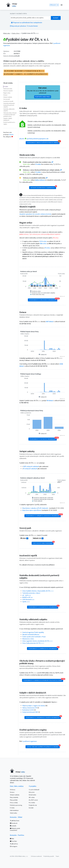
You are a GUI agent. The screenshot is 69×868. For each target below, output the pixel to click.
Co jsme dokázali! (34, 790)
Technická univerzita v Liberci (31, 593)
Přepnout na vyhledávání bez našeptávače (27, 23)
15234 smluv (43, 241)
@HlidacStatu (15, 821)
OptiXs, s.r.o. (26, 602)
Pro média (32, 803)
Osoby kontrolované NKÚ (30, 712)
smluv (43, 244)
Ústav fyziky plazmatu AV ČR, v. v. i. (33, 643)
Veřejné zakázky (8, 97)
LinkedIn (13, 826)
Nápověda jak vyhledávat (18, 26)
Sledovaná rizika (8, 89)
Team (57, 856)
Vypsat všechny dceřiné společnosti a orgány (43, 746)
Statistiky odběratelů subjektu (9, 110)
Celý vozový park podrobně (43, 543)
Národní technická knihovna (31, 635)
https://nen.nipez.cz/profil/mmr (32, 510)
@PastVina (14, 844)
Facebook (14, 823)
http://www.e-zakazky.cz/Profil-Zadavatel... (36, 508)
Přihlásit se (54, 5)
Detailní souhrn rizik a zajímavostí (43, 187)
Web (12, 839)
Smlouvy (13, 790)
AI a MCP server (33, 800)
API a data (32, 797)
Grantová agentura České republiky (33, 632)
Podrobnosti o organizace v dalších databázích (43, 717)
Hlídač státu (7, 33)
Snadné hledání (32, 26)
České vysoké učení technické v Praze (34, 637)
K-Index (6, 87)
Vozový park (7, 99)
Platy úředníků (14, 797)
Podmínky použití (49, 856)
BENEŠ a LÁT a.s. (28, 597)
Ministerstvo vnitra (28, 639)
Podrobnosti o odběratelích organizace (43, 648)
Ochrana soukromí (36, 856)
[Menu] (62, 5)
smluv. (56, 238)
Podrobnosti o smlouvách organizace (43, 300)
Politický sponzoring (16, 805)
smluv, (48, 248)
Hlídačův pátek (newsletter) (15, 829)
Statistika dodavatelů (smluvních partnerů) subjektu (9, 105)
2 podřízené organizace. (30, 741)
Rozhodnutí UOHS (28, 710)
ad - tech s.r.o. (27, 595)
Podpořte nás (33, 805)
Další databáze (14, 810)
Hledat (56, 18)
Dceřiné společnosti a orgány (9, 123)
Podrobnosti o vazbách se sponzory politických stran (43, 680)
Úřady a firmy (16, 33)
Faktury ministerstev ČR (30, 708)
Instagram (14, 846)
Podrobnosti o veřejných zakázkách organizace (43, 515)
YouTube (13, 841)
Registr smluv (7, 93)
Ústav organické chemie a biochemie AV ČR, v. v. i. (38, 641)
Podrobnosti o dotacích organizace (43, 439)
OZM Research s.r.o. (28, 599)
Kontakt (31, 808)
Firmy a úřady (14, 803)
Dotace (5, 95)
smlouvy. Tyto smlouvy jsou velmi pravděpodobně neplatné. (40, 234)
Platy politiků (14, 800)
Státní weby (14, 813)
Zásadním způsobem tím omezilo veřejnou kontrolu (35, 214)
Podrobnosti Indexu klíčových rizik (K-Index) (43, 142)
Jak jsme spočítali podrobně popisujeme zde (34, 139)
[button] (24, 71)
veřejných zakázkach (31, 466)
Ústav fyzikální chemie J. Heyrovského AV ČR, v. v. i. (38, 591)
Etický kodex (33, 795)
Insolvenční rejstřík (8, 101)
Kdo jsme (32, 792)
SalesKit (11, 135)
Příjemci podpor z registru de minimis (34, 706)
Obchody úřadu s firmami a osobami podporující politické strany (10, 115)
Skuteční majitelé (8, 91)
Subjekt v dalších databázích (8, 119)
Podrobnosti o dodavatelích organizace (43, 607)
